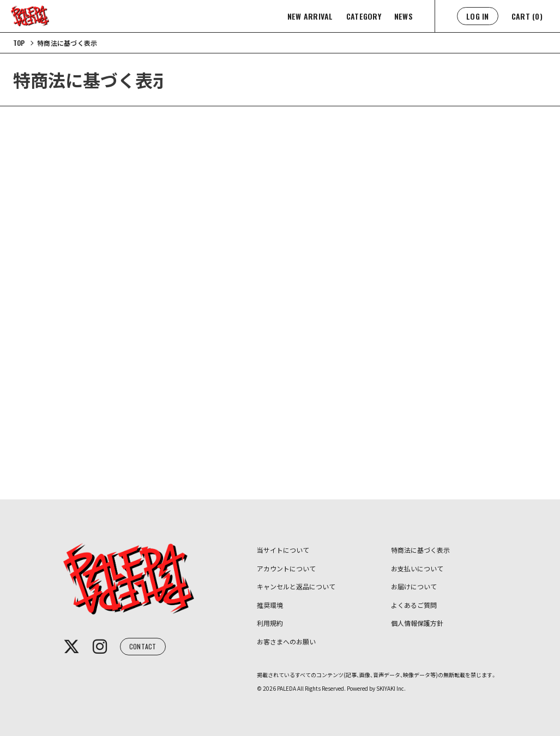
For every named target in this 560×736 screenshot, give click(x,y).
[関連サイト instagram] (100, 647)
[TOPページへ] (19, 43)
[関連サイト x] (71, 647)
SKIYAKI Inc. (391, 688)
